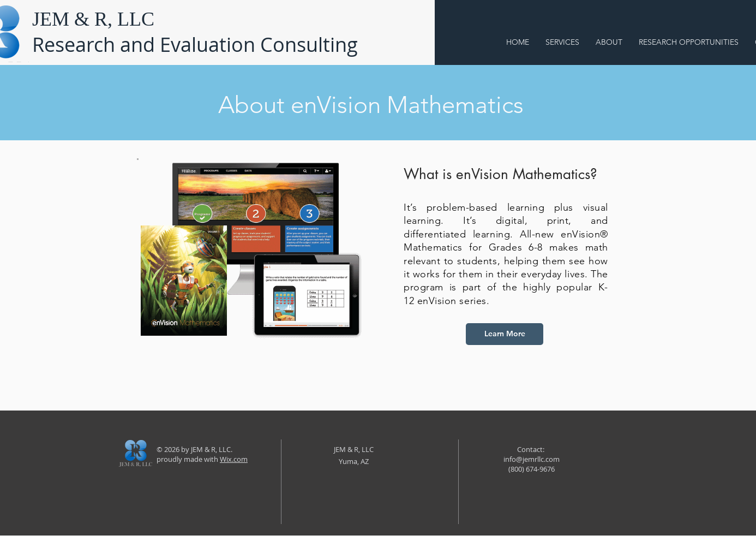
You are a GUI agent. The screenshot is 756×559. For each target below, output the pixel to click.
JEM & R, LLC (93, 19)
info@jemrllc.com (532, 459)
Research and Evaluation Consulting (195, 44)
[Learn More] (505, 334)
